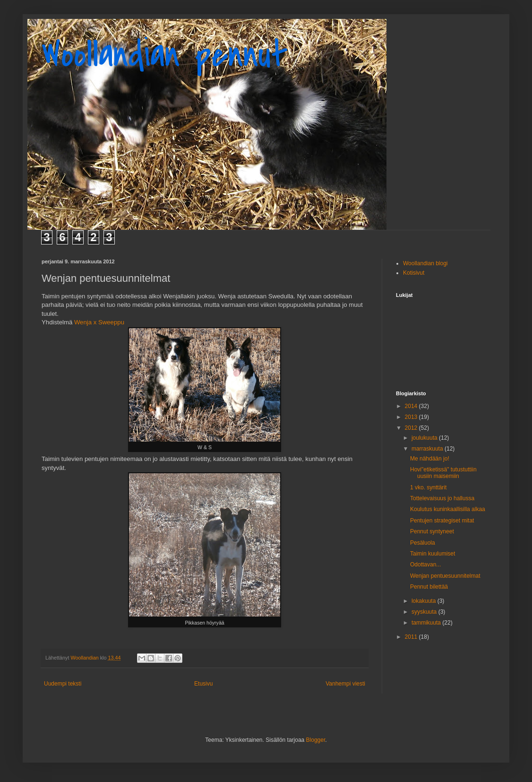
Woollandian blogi (425, 263)
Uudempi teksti (63, 684)
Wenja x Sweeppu (99, 322)
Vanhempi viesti (345, 684)
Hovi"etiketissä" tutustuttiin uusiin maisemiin (443, 473)
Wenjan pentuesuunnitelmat (445, 576)
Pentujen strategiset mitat (442, 521)
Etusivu (203, 684)
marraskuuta (428, 449)
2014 (412, 406)
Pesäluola (423, 543)
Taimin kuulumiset (433, 554)
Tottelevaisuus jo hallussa (442, 498)
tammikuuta (427, 623)
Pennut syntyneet (432, 531)
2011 (412, 637)
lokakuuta (425, 601)
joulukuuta (425, 438)
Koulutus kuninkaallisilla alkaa (448, 509)
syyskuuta (425, 612)
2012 (412, 428)
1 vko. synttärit (428, 487)
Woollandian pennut (165, 55)
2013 (412, 417)
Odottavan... (425, 565)
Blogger (316, 740)
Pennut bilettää (429, 587)
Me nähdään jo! (430, 459)
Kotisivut (414, 273)
